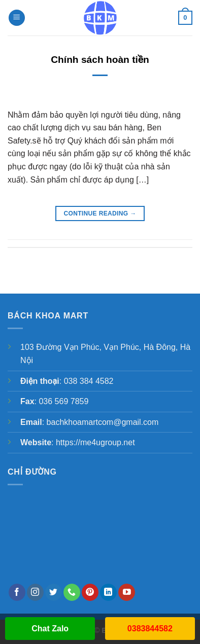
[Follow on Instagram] (35, 592)
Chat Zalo (50, 629)
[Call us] (72, 592)
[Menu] (17, 18)
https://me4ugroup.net (95, 442)
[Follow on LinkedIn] (108, 592)
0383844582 (150, 629)
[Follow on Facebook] (17, 592)
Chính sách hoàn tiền (100, 60)
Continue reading (100, 214)
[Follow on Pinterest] (90, 592)
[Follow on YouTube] (127, 592)
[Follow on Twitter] (54, 592)
